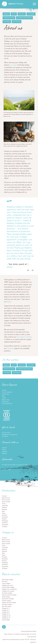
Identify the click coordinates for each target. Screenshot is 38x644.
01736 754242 (6, 433)
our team (13, 65)
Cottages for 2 (6, 608)
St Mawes (5, 527)
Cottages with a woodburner (9, 589)
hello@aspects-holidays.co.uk (10, 435)
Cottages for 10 (6, 616)
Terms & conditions (7, 392)
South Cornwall (6, 502)
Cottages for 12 (6, 618)
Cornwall (4, 496)
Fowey (4, 513)
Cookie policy (5, 402)
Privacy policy (5, 394)
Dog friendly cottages (8, 580)
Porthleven (5, 523)
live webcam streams (24, 337)
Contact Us (22, 14)
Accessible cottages (7, 593)
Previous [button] (28, 271)
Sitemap (4, 390)
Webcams (5, 453)
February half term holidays (9, 595)
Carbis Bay (5, 506)
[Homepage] (4, 4)
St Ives (4, 504)
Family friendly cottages (8, 587)
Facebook (4, 448)
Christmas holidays (7, 605)
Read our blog (6, 400)
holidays (16, 4)
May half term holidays (8, 599)
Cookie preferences (7, 404)
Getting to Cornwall (9, 18)
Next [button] (32, 271)
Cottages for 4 (6, 610)
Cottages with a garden (8, 591)
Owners (4, 398)
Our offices (5, 437)
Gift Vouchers (17, 22)
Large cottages (6, 620)
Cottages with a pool (7, 585)
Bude (3, 511)
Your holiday (31, 14)
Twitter (4, 450)
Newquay (4, 509)
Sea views (5, 582)
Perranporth (5, 525)
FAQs (3, 396)
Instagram (5, 452)
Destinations (9, 491)
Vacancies (11, 348)
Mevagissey (5, 521)
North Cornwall (6, 500)
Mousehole (5, 517)
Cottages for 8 (6, 614)
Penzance (4, 515)
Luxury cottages (6, 583)
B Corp (14, 14)
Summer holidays (7, 601)
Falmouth (4, 508)
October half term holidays (9, 603)
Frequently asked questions (24, 18)
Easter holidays (6, 597)
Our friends (7, 22)
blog (8, 302)
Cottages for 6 (6, 612)
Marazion (4, 519)
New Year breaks (6, 606)
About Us (6, 14)
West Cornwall (6, 498)
